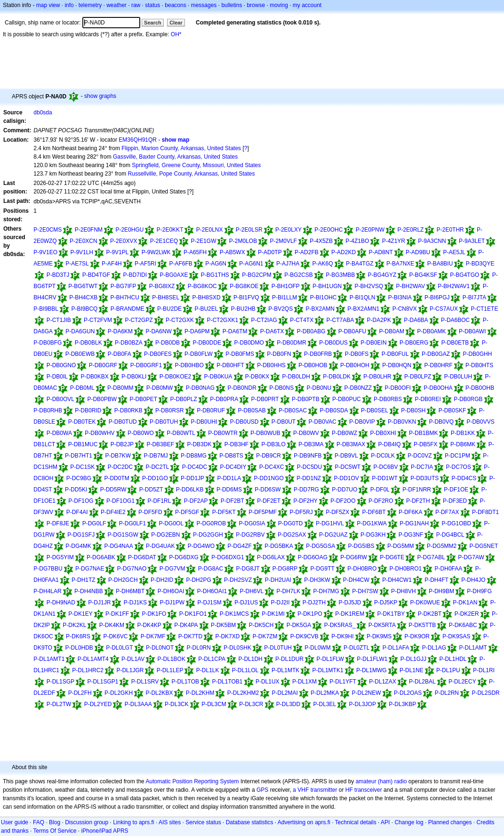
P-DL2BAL (422, 682)
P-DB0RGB (468, 399)
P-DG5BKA (279, 546)
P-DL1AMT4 (93, 659)
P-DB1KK (463, 433)
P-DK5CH (261, 625)
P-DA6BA (416, 320)
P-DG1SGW (123, 535)
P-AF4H (112, 264)
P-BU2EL (206, 309)
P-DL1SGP (60, 682)
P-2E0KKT (170, 230)
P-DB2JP (122, 444)
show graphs (100, 96)
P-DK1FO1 (193, 614)
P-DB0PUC (347, 399)
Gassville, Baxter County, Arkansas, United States (175, 157)
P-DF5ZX (337, 512)
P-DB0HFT (230, 365)
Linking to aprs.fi (133, 822)
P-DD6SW (268, 490)
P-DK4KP (149, 625)
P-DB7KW (118, 456)
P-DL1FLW (330, 659)
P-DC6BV (386, 467)
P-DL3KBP (402, 704)
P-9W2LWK (156, 252)
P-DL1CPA (212, 659)
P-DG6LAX (271, 557)
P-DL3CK (177, 704)
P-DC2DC (120, 467)
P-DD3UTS (424, 478)
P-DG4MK (78, 546)
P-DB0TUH (164, 422)
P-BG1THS (215, 275)
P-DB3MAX (351, 444)
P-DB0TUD (123, 422)
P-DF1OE (456, 490)
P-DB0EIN (373, 343)
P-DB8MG (194, 456)
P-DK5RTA (382, 625)
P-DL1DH (250, 659)
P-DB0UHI (204, 422)
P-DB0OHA (438, 388)
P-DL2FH (80, 693)
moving (279, 5)
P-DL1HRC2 (88, 670)
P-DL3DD (288, 704)
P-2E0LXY (288, 230)
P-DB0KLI (134, 377)
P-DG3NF (411, 535)
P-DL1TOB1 (227, 682)
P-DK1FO (154, 614)
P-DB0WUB (265, 433)
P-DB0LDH (296, 377)
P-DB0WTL (181, 433)
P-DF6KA (411, 512)
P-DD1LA (229, 478)
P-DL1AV (133, 659)
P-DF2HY (306, 501)
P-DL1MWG (372, 670)
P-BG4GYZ (382, 275)
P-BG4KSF (423, 275)
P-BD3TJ (58, 275)
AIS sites (170, 822)
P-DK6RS (78, 636)
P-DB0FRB (318, 354)
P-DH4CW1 (397, 580)
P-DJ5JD (350, 603)
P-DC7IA (422, 467)
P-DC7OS (459, 467)
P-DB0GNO (61, 365)
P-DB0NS (281, 388)
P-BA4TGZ (360, 264)
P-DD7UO (344, 490)
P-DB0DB (168, 343)
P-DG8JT (248, 569)
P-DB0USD (244, 422)
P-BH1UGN (327, 286)
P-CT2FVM (98, 320)
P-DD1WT (385, 478)
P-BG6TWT (83, 286)
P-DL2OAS (408, 693)
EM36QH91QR (138, 140)
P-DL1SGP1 (103, 682)
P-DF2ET (269, 501)
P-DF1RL (159, 501)
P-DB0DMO (249, 343)
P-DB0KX (257, 377)
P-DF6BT (374, 512)
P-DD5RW (113, 490)
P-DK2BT (430, 614)
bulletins (232, 5)
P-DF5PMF (263, 512)
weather (116, 5)
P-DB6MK (463, 444)
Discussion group (87, 822)
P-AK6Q (323, 264)
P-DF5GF (187, 512)
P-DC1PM (457, 456)
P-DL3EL (325, 704)
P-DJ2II (280, 603)
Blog (55, 822)
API (385, 822)
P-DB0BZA (129, 343)
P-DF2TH (418, 501)
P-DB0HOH (355, 365)
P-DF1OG (81, 501)
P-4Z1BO (357, 241)
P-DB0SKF (452, 410)
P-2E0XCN (84, 241)
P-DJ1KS (135, 603)
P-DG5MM (401, 546)
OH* (176, 34)
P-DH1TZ (84, 580)
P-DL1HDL (453, 659)
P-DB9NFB (308, 456)
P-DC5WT (348, 467)
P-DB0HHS (271, 365)
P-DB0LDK (337, 377)
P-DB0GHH (477, 354)
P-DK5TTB (422, 625)
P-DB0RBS (388, 399)
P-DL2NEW (367, 693)
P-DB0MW (160, 388)
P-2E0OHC (328, 230)
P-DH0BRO (362, 569)
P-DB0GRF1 (146, 365)
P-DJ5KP (386, 603)
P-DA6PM (197, 331)
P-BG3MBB (340, 275)
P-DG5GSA (320, 546)
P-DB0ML (82, 388)
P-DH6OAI (171, 591)
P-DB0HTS (479, 365)
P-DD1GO (155, 478)
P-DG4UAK (160, 546)
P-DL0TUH (278, 648)
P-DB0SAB (252, 410)
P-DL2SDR (485, 693)
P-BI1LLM (284, 297)
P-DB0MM (120, 388)
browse (256, 5)
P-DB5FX (426, 444)
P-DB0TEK (82, 422)
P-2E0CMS (48, 230)
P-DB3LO (273, 444)
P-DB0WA (59, 433)
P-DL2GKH (119, 693)
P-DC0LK (383, 456)
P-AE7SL (77, 264)
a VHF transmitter (315, 790)
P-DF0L (380, 490)
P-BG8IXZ (162, 286)
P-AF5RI (145, 264)
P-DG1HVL (330, 523)
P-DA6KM (120, 331)
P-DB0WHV (100, 433)
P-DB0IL (57, 377)
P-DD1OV (347, 478)
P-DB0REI (428, 399)
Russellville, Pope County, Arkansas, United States (192, 174)
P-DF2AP (196, 501)
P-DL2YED (98, 704)
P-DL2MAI (285, 693)
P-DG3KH (373, 535)
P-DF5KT (224, 512)
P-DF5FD (150, 512)
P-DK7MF (153, 636)
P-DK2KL (74, 625)
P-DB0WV (306, 433)
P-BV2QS (280, 309)
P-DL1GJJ (413, 659)
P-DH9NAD (61, 603)
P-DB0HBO (189, 365)
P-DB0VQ (441, 422)
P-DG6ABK (101, 557)
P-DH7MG (326, 591)
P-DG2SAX (292, 535)
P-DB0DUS (333, 343)
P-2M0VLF (284, 241)
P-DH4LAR (47, 591)
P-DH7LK (289, 591)
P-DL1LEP (170, 670)
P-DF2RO (381, 501)
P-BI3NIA (400, 297)
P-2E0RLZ (410, 230)
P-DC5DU (309, 467)
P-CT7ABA (340, 320)
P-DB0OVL (60, 399)
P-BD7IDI (135, 275)
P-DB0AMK (431, 331)
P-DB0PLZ (183, 399)
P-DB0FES (158, 354)
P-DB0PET (143, 399)
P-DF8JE (58, 523)
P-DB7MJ (156, 456)
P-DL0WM (317, 648)
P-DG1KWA (372, 523)
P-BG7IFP (124, 286)
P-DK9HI (342, 636)
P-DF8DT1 (485, 512)
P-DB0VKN (402, 422)
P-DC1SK (82, 467)
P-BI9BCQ (84, 309)
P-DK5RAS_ (340, 625)
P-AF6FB (180, 264)
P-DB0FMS (240, 354)
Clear (176, 23)
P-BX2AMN (320, 309)
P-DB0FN (279, 354)
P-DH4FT (436, 580)
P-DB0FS (357, 354)
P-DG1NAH (414, 523)
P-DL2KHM (200, 693)
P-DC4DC (195, 467)
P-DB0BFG (48, 343)
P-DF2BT (232, 501)
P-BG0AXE (174, 275)
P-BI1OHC (324, 297)
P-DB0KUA (218, 377)
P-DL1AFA (396, 648)
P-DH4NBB (89, 591)
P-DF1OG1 (120, 501)
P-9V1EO (45, 252)
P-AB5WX (232, 252)
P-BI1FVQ (246, 297)
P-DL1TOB (185, 682)
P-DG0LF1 (132, 523)
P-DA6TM (235, 331)
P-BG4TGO (464, 275)
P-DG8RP (285, 569)
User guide (15, 822)
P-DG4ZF (239, 546)
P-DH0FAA (449, 569)
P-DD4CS (464, 478)
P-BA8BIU (440, 264)
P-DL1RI (484, 670)
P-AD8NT (380, 252)
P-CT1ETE (484, 309)
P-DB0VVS (480, 422)
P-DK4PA (186, 625)
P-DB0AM (392, 331)
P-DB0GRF (103, 365)
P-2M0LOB (243, 241)
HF (349, 790)
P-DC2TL (157, 467)
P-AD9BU (418, 252)
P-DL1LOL (245, 670)
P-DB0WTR (223, 433)
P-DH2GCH (123, 580)
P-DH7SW (365, 591)
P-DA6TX (272, 331)
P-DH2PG (198, 580)
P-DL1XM (304, 682)
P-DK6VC (115, 636)
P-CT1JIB (59, 320)
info (69, 5)
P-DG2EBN (165, 535)
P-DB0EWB (80, 354)
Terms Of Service (55, 831)
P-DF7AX (447, 512)
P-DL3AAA (138, 704)
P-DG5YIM (60, 557)
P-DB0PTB (306, 399)
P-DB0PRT (265, 399)
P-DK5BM (223, 625)
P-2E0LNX (210, 230)
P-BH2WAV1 (454, 286)
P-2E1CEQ (164, 241)
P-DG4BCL (450, 535)
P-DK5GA (299, 625)
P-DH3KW (317, 580)
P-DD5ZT (151, 490)
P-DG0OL (171, 523)
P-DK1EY (80, 614)
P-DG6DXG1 (228, 557)
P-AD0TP (270, 252)
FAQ (39, 822)
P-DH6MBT (130, 591)
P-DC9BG (79, 478)
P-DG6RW (353, 557)
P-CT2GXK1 (222, 320)
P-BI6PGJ (437, 297)
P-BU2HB (243, 309)
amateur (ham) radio (381, 781)
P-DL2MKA (325, 693)
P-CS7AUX (444, 309)
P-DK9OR (417, 636)
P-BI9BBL (46, 309)
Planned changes (450, 822)
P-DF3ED (455, 501)
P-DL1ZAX (382, 682)
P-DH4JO (473, 580)
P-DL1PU (448, 670)
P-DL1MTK (285, 670)
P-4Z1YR (394, 241)
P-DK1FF (117, 614)
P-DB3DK (199, 444)
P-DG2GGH (208, 535)
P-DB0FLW (199, 354)
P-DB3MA (311, 444)
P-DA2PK (379, 320)
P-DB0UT (284, 422)
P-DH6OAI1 (212, 591)
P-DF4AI (77, 512)
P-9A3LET (472, 241)
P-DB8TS (231, 456)
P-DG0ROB (211, 523)
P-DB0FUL (395, 354)
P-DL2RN (447, 693)
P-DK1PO (310, 614)
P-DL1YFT (343, 682)
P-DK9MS (379, 636)
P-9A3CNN (432, 241)
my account (307, 5)
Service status (203, 822)
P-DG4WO (201, 546)
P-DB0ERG (414, 343)
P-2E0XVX (124, 241)
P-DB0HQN (397, 365)
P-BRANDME (128, 309)
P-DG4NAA (118, 546)
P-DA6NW (158, 331)
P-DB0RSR (170, 410)
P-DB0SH (413, 410)
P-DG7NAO (132, 569)
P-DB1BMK (423, 433)
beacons (175, 5)
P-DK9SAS (456, 636)
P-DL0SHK (237, 648)
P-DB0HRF (439, 365)
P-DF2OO (343, 501)
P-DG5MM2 (442, 546)
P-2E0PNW (370, 230)
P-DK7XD (227, 636)
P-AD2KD (344, 252)
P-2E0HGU (129, 230)
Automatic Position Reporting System (192, 781)
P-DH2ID (162, 580)
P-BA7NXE (400, 264)
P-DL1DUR (289, 659)
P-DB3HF (236, 444)
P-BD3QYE (480, 264)
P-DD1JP (192, 478)
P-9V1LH (82, 252)
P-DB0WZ (344, 433)
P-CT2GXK (180, 320)
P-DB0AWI (472, 331)
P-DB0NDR (242, 388)
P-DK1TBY (391, 614)
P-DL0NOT (160, 648)
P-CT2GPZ (139, 320)
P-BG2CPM (257, 275)
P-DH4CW (356, 580)
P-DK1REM (350, 614)
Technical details (356, 822)
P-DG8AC (211, 569)
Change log (409, 822)
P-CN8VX (405, 309)
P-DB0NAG (200, 388)
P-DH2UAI (278, 580)
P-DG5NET (484, 546)
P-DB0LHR (377, 377)
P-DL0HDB (79, 648)
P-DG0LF (94, 523)
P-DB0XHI (383, 433)
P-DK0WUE (425, 603)
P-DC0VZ (420, 456)
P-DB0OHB (480, 388)
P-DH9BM (441, 591)
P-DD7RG (306, 490)
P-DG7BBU (48, 569)
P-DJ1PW (172, 603)
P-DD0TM (116, 478)
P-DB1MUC (83, 444)
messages (204, 5)
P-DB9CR (268, 456)
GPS (262, 790)
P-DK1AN (465, 603)
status (152, 5)
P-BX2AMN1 (363, 309)
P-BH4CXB (83, 297)
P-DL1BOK (172, 659)
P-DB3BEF (160, 444)
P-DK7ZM (265, 636)
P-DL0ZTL (356, 648)
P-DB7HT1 (79, 456)
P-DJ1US (246, 603)
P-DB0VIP (362, 422)
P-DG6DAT (142, 557)
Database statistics (250, 822)
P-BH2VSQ (369, 286)
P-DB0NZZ (358, 388)
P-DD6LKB (190, 490)
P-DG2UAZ (333, 535)
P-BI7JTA (474, 297)
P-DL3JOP (363, 704)
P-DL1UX (268, 682)
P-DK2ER (467, 614)
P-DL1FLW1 (372, 659)
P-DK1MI (273, 614)
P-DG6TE (392, 557)
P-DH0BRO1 (406, 569)
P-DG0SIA (252, 523)
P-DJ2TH (314, 603)
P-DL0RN (199, 648)
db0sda (43, 113)
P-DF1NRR (417, 490)
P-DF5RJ (301, 512)
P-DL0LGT (119, 648)
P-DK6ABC (463, 625)
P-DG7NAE (90, 569)
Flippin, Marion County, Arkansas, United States (181, 148)
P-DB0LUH (458, 377)
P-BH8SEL (166, 297)
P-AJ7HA (288, 264)
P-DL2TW (59, 704)
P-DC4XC (272, 467)
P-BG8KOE (244, 286)
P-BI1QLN (363, 297)
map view (48, 5)
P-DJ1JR (99, 603)
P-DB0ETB (455, 343)
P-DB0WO (141, 433)
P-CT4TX (302, 320)
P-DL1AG (434, 648)
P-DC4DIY (233, 467)
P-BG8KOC (202, 286)
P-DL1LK (208, 670)
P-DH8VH (404, 591)
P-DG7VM (172, 569)
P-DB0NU (319, 388)
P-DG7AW (471, 557)
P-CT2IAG (264, 320)
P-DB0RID (88, 410)
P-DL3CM (214, 704)
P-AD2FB (307, 252)
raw (136, 5)
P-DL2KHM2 (243, 693)
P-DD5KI (76, 490)
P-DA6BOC (455, 320)
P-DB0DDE (207, 343)
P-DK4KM (112, 625)
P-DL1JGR (130, 670)
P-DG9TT (323, 569)
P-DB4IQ (390, 444)
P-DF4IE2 (113, 512)
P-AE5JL (454, 252)
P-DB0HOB (313, 365)
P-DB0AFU (352, 331)
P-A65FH (195, 252)
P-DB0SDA (334, 410)
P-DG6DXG (184, 557)
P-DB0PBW (102, 399)
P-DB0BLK (88, 343)
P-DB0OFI (398, 388)
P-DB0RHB (48, 410)
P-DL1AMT (473, 648)
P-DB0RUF (211, 410)
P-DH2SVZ (238, 580)
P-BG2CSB (299, 275)
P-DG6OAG (313, 557)
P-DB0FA (120, 354)
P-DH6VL (252, 591)
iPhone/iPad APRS (105, 831)
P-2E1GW (203, 241)
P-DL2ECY (462, 682)
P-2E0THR (450, 230)
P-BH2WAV (411, 286)
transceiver (368, 790)
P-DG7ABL (431, 557)
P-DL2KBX (159, 693)
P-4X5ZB (321, 241)
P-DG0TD (291, 523)
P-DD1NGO (268, 478)
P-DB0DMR (292, 343)
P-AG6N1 (251, 264)
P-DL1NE (412, 670)
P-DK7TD (190, 636)
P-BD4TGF (96, 275)
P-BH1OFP (286, 286)
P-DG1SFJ (81, 535)
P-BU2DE (169, 309)
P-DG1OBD (457, 523)
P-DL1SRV (145, 682)
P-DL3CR (251, 704)
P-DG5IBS (361, 546)
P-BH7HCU (125, 297)
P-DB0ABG (311, 331)
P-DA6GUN (80, 331)
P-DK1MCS (234, 614)
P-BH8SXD (207, 297)
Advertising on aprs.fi (304, 822)
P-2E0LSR (249, 230)
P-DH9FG (479, 591)
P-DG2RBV (250, 535)
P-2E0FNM (89, 230)
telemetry (90, 5)
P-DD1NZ (309, 478)
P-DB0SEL (375, 410)
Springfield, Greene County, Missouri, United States (196, 165)
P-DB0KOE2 (175, 377)
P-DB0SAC (293, 410)
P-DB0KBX (94, 377)
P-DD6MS (229, 490)
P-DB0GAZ (436, 354)
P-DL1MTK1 (328, 670)
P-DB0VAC (323, 422)
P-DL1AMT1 (49, 659)
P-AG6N (216, 264)
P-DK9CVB (304, 636)
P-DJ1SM (209, 603)
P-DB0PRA (224, 399)
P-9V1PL (117, 252)
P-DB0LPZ (418, 377)
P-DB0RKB (128, 410)
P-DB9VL (346, 456)
